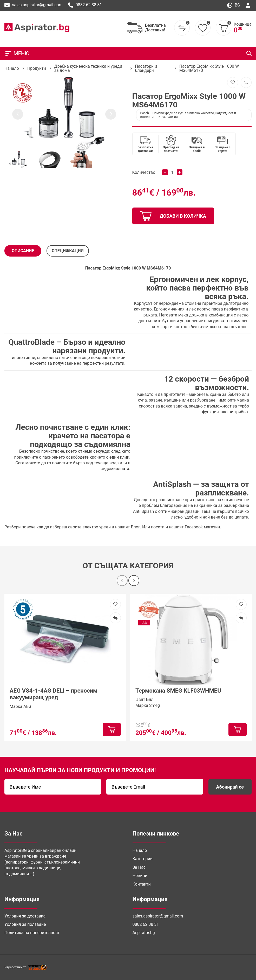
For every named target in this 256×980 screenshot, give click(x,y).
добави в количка (173, 216)
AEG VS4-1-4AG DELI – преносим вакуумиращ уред (54, 694)
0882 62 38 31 (85, 5)
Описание (23, 251)
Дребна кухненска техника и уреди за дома (88, 68)
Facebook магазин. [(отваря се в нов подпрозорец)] (203, 527)
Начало (12, 68)
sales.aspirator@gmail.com (34, 5)
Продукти (37, 68)
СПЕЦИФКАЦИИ (68, 251)
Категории (143, 859)
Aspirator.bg (144, 933)
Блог (136, 527)
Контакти (142, 884)
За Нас (139, 867)
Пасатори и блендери (146, 68)
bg (234, 5)
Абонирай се (230, 787)
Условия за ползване (25, 924)
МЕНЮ (17, 53)
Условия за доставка (25, 916)
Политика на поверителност (32, 933)
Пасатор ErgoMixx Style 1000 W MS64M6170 (209, 68)
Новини (140, 876)
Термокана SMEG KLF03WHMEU (178, 691)
